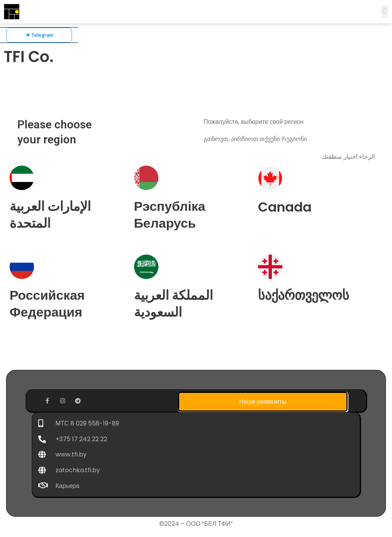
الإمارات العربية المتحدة (50, 215)
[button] (385, 12)
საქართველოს (304, 295)
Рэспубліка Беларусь (170, 215)
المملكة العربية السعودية (173, 304)
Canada (285, 207)
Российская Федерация (47, 304)
